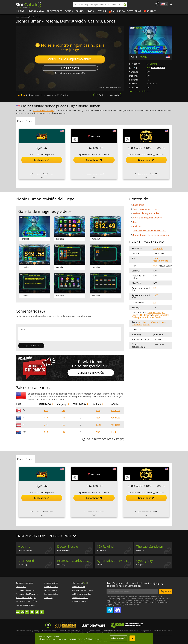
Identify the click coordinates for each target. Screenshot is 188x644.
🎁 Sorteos (150, 11)
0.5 (155, 288)
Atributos (138, 226)
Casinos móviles (51, 594)
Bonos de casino (51, 587)
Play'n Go (140, 550)
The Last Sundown (150, 546)
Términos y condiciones (82, 590)
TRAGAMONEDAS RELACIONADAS (149, 231)
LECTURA (101, 11)
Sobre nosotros (79, 587)
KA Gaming (152, 64)
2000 (156, 295)
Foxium (100, 564)
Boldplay (140, 564)
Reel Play (61, 564)
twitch (37, 611)
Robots (147, 325)
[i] (52, 404)
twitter (27, 611)
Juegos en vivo (35, 11)
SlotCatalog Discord (118, 609)
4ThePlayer (102, 550)
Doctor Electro (68, 546)
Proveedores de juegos (26, 598)
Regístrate (166, 591)
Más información (119, 638)
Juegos (20, 11)
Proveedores (54, 11)
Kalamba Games (25, 550)
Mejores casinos (51, 583)
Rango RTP (137, 315)
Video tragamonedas (161, 260)
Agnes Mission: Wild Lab (114, 561)
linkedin (18, 611)
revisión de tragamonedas (146, 213)
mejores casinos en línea (44, 111)
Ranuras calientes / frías (126, 11)
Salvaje (156, 315)
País (135, 222)
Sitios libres (21, 587)
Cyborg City (145, 561)
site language (162, 4)
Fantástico (137, 325)
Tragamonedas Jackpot (26, 590)
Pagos (90, 11)
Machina (24, 546)
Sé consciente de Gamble (44, 174)
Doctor (163, 322)
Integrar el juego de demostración (109, 87)
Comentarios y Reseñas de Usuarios (151, 235)
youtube (22, 611)
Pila (163, 313)
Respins (147, 315)
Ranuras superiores (24, 583)
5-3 (155, 303)
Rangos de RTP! (158, 68)
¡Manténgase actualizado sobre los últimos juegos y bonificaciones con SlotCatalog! (135, 584)
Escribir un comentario (109, 95)
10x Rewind (105, 546)
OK (132, 639)
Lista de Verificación (91, 373)
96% (149, 68)
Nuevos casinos (51, 590)
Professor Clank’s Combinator (75, 561)
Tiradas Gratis (154, 317)
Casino (80, 11)
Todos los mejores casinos (146, 209)
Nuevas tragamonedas (26, 605)
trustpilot (42, 611)
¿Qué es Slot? (80, 583)
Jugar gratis (70, 68)
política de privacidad (82, 594)
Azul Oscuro (144, 322)
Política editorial (79, 601)
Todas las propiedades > (140, 91)
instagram (32, 611)
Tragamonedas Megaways (27, 594)
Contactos (48, 598)
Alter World (26, 561)
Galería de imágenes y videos (147, 218)
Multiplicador (154, 313)
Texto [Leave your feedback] (70, 334)
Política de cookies (80, 598)
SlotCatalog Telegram (110, 609)
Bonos (69, 11)
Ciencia (155, 322)
